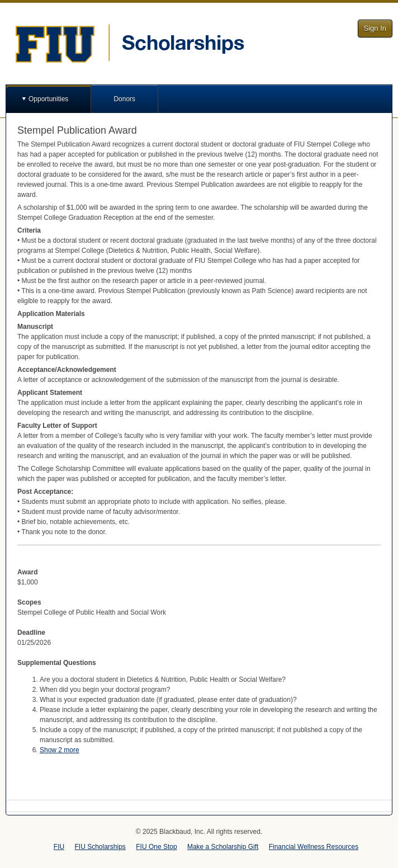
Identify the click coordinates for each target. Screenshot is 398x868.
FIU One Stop (156, 847)
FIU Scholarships (100, 847)
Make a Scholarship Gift (223, 847)
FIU (59, 847)
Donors (124, 99)
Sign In (375, 28)
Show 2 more (60, 750)
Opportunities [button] (48, 99)
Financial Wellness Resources (314, 847)
